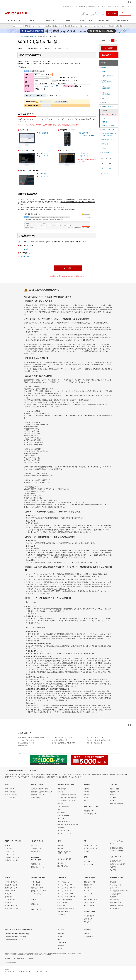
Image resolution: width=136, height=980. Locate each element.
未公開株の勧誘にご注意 (60, 740)
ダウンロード (43, 156)
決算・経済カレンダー (91, 900)
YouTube (60, 937)
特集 (85, 897)
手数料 (103, 118)
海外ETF (86, 801)
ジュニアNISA (10, 854)
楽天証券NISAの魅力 (12, 860)
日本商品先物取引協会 (40, 953)
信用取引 (103, 72)
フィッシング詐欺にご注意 (26, 740)
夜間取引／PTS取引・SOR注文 (68, 824)
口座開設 (109, 48)
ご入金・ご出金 (10, 891)
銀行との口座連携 (11, 885)
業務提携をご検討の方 (117, 906)
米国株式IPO (88, 798)
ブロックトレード (106, 148)
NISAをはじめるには (12, 857)
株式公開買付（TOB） (107, 140)
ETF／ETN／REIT (64, 815)
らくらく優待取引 (64, 806)
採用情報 (113, 897)
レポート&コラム (89, 894)
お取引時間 (9, 897)
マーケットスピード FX (65, 894)
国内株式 (27, 36)
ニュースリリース (116, 885)
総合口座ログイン (11, 789)
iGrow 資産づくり (63, 882)
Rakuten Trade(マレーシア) (14, 940)
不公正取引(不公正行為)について (62, 737)
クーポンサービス (11, 906)
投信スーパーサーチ (117, 804)
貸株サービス (105, 98)
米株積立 (87, 795)
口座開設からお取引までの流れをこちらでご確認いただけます (72, 276)
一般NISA (8, 848)
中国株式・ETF (89, 811)
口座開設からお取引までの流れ (42, 792)
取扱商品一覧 (36, 864)
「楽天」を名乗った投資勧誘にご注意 (98, 740)
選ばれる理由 (114, 789)
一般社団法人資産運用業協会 (74, 953)
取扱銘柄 (103, 122)
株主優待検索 (88, 885)
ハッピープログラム (38, 894)
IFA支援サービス (115, 903)
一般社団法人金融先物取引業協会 (26, 953)
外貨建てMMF (115, 792)
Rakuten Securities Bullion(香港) (16, 937)
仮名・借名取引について (94, 743)
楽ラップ (34, 845)
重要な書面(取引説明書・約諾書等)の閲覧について (33, 737)
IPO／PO (61, 818)
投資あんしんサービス (39, 891)
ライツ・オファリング (65, 833)
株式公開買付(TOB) (64, 821)
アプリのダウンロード (87, 136)
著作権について (22, 746)
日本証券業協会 (13, 953)
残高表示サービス (37, 888)
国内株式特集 (105, 152)
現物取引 (103, 68)
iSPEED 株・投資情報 (65, 900)
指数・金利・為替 (90, 882)
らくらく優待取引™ (107, 76)
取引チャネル (62, 915)
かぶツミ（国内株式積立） (106, 93)
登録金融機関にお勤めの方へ (27, 743)
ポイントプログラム (12, 882)
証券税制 (8, 903)
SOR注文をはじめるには (108, 115)
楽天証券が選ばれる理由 (39, 789)
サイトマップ (114, 909)
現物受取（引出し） (64, 866)
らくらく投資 (36, 851)
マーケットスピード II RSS (67, 888)
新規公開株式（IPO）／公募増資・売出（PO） (108, 135)
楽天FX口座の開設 (11, 795)
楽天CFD (87, 861)
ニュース (87, 891)
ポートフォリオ (89, 906)
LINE (59, 940)
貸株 (59, 810)
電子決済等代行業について (119, 891)
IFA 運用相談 (115, 900)
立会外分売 (104, 144)
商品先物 (113, 867)
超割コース (35, 904)
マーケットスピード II (65, 885)
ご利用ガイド (43, 153)
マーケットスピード (64, 891)
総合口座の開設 (10, 792)
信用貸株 (104, 102)
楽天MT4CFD (88, 864)
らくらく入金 (36, 882)
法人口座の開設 (10, 798)
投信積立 (113, 795)
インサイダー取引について (95, 737)
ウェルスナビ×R (37, 848)
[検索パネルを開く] (103, 13)
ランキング (114, 801)
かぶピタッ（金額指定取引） (106, 87)
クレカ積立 (114, 798)
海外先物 (113, 870)
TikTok (60, 949)
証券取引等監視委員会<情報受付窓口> (64, 743)
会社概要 (113, 882)
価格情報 (60, 863)
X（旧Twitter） (62, 943)
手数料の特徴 (62, 789)
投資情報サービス (11, 888)
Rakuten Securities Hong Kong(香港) (17, 934)
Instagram (61, 934)
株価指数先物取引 (116, 861)
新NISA (8, 845)
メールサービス (10, 900)
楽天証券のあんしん (38, 798)
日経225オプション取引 (118, 864)
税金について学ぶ (106, 168)
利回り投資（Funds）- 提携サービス (65, 852)
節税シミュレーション (39, 867)
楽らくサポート (89, 922)
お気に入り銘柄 (89, 903)
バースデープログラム (13, 909)
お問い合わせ (88, 919)
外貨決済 (8, 894)
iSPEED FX (61, 906)
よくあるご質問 (25, 257)
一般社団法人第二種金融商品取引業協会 (56, 953)
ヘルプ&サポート (25, 249)
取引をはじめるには (90, 845)
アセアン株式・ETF (90, 814)
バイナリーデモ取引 (117, 851)
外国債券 (60, 848)
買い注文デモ (43, 133)
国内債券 (60, 845)
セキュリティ (114, 888)
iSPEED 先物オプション (66, 909)
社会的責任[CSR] (116, 894)
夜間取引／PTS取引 (107, 107)
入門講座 (87, 851)
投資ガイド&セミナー (38, 795)
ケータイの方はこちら (65, 912)
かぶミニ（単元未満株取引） (107, 81)
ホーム (20, 36)
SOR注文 (34, 36)
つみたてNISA (10, 851)
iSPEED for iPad (63, 903)
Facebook (61, 946)
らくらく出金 (36, 885)
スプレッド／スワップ (91, 848)
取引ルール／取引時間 (107, 126)
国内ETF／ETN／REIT (107, 130)
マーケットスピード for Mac (67, 897)
